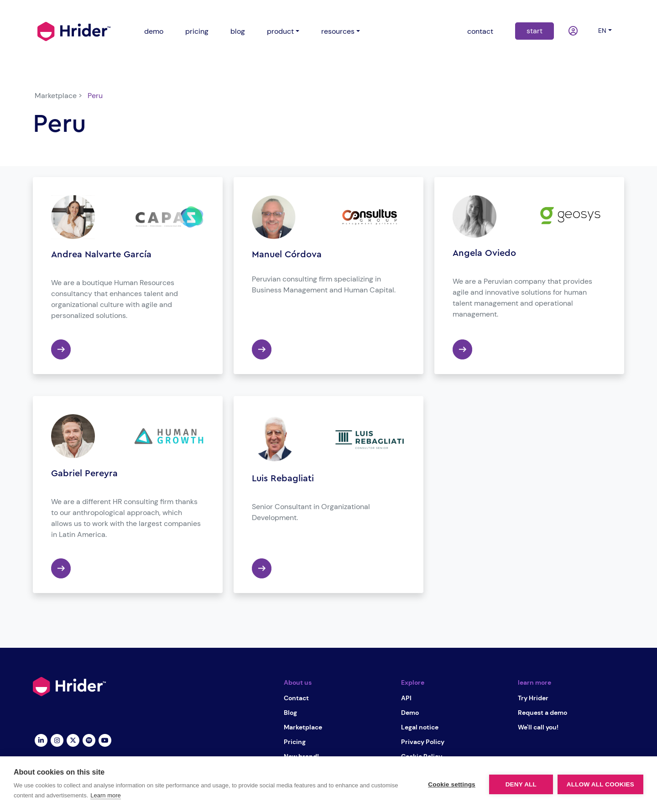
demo (154, 31)
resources (338, 31)
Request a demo (542, 713)
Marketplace (303, 727)
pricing (197, 31)
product (280, 31)
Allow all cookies (600, 784)
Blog (290, 713)
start (534, 31)
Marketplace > (58, 96)
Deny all (521, 784)
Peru (95, 96)
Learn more (105, 795)
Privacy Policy (423, 742)
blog (238, 31)
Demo (410, 713)
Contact (296, 698)
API (406, 698)
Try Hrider (533, 698)
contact (480, 31)
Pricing (295, 742)
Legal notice (420, 727)
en (602, 31)
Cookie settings (452, 784)
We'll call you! (538, 727)
